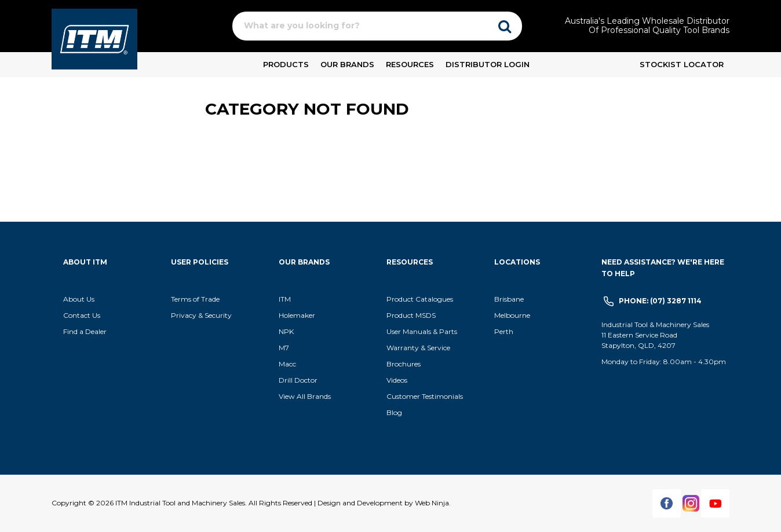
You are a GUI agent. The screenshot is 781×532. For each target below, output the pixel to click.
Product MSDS (411, 315)
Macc (287, 364)
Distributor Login (488, 64)
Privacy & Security (202, 315)
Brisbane (509, 299)
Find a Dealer (85, 331)
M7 (284, 348)
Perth (504, 331)
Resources (410, 64)
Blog (394, 412)
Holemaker (297, 315)
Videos (397, 380)
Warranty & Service (418, 348)
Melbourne (512, 315)
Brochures (404, 364)
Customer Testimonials (425, 396)
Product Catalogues (420, 299)
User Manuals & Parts (422, 331)
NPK (286, 331)
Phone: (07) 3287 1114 (660, 301)
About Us (79, 299)
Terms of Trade (195, 299)
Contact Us (82, 315)
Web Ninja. (433, 503)
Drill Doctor (298, 380)
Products (286, 64)
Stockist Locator (682, 64)
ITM (285, 299)
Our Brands (347, 64)
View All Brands (305, 396)
